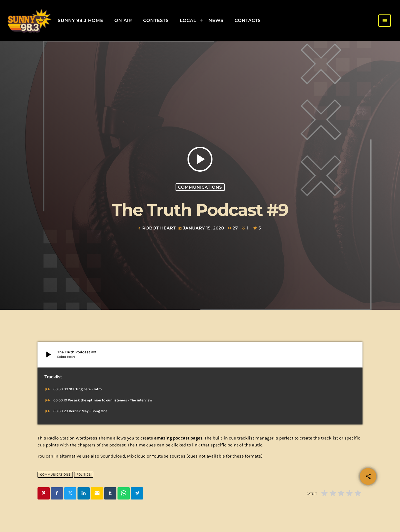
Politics (84, 475)
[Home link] (29, 21)
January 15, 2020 (202, 228)
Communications (200, 187)
